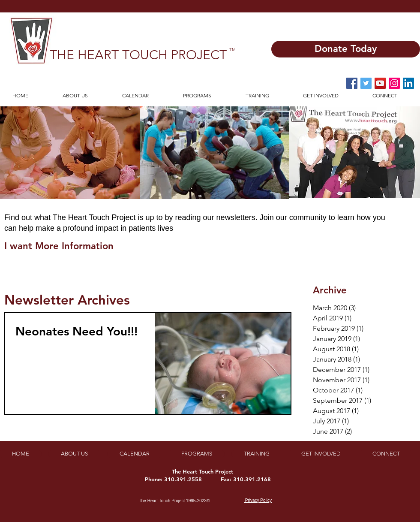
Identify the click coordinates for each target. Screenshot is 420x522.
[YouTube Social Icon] (380, 83)
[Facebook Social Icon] (352, 83)
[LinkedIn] (408, 83)
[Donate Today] (346, 49)
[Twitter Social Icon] (366, 83)
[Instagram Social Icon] (394, 83)
